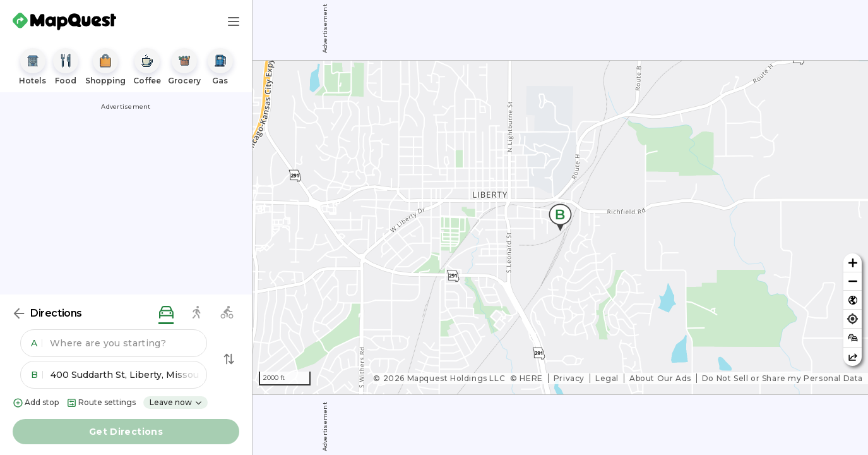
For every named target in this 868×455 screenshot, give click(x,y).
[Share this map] (853, 357)
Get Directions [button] (126, 432)
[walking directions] (196, 313)
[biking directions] (227, 313)
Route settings (101, 403)
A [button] (37, 343)
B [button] (37, 375)
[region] (560, 227)
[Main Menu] (234, 21)
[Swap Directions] (229, 359)
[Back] (19, 313)
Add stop (36, 403)
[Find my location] (853, 319)
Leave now (176, 402)
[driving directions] (166, 313)
